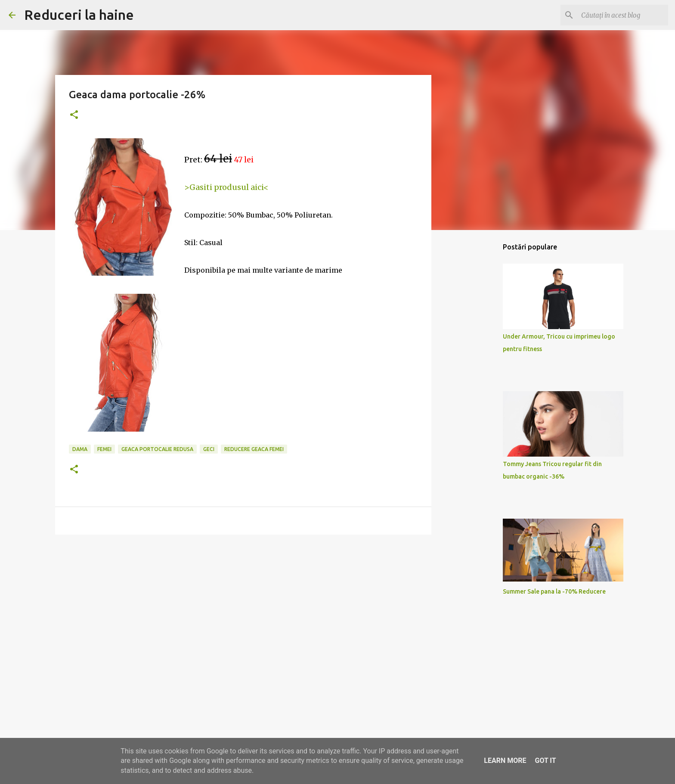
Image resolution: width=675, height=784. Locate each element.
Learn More (505, 761)
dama (80, 449)
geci (209, 449)
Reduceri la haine (79, 15)
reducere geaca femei (254, 449)
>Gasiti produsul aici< (226, 187)
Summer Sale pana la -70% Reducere (554, 591)
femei (104, 449)
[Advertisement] (243, 608)
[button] (74, 115)
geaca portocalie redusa (157, 449)
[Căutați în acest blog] (623, 15)
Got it (545, 761)
